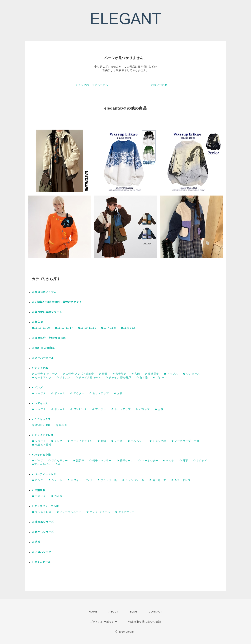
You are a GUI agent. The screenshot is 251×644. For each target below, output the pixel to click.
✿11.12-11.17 (64, 328)
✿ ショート (39, 441)
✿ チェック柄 (158, 441)
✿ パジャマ (160, 378)
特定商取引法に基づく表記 (145, 622)
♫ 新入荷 (37, 322)
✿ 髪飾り (79, 461)
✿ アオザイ (39, 496)
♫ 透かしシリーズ (43, 532)
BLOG (134, 612)
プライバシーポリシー (104, 622)
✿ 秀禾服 (57, 496)
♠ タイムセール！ (43, 562)
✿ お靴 (118, 393)
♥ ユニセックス (41, 419)
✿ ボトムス (64, 378)
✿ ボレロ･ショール (98, 512)
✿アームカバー (41, 464)
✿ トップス (171, 374)
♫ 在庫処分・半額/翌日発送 (49, 338)
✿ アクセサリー (58, 461)
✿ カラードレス (181, 480)
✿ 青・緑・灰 (158, 480)
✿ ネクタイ (200, 461)
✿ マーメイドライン (80, 441)
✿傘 (58, 464)
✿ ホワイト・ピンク (80, 480)
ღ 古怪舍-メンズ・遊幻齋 (78, 374)
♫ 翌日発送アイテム (44, 292)
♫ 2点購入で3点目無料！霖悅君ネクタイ (57, 302)
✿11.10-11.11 (87, 328)
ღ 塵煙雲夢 (152, 374)
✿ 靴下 (184, 461)
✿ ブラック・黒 (107, 480)
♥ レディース (40, 403)
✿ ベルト (169, 461)
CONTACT (155, 612)
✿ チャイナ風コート (88, 378)
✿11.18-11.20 (41, 328)
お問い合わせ (159, 85)
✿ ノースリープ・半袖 (185, 441)
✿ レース (117, 441)
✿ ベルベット (136, 441)
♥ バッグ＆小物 (41, 455)
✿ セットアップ (42, 378)
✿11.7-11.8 (108, 328)
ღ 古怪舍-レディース (45, 374)
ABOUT (113, 612)
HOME (93, 612)
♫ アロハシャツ (42, 552)
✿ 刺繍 (102, 441)
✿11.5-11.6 (128, 328)
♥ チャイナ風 (40, 368)
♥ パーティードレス (44, 474)
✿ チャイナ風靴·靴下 (119, 378)
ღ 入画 (136, 374)
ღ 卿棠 (103, 374)
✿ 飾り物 (142, 378)
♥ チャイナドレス (43, 435)
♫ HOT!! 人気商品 (43, 348)
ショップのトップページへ (92, 85)
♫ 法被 (36, 542)
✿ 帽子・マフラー (100, 461)
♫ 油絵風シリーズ (43, 522)
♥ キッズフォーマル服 (45, 506)
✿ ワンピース (191, 374)
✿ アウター (77, 393)
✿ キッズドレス (42, 512)
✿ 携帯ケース (125, 461)
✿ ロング (57, 441)
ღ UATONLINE (41, 425)
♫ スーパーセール (43, 358)
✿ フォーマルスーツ (69, 512)
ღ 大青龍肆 (119, 374)
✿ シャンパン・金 (133, 480)
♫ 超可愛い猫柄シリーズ (47, 312)
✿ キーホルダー (148, 461)
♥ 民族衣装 (39, 490)
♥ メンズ (37, 388)
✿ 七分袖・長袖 (42, 445)
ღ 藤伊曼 (61, 425)
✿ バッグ (38, 461)
